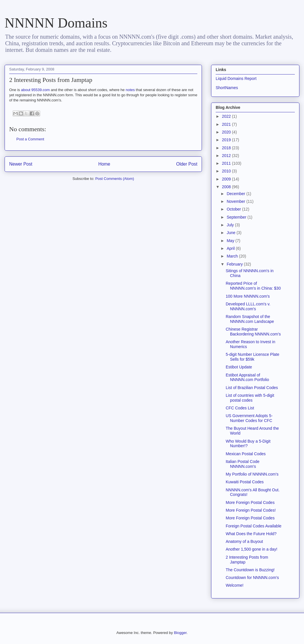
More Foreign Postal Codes (250, 502)
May (231, 241)
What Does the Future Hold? (251, 534)
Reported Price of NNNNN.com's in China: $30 (253, 286)
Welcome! (235, 585)
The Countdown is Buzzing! (250, 570)
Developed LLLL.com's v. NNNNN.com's (248, 306)
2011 (227, 163)
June (231, 233)
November (236, 201)
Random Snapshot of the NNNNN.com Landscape (250, 319)
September (237, 217)
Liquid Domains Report (236, 78)
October (234, 209)
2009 (227, 179)
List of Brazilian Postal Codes (252, 388)
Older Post (187, 164)
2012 (227, 156)
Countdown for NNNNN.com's (252, 578)
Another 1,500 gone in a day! (252, 549)
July (231, 225)
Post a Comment (30, 139)
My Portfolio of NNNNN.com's (252, 474)
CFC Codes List (240, 408)
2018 (227, 148)
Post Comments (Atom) (115, 179)
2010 (227, 171)
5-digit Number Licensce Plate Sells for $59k (253, 357)
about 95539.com (35, 90)
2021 (227, 124)
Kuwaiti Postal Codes (245, 482)
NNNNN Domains (56, 23)
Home (104, 164)
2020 (227, 132)
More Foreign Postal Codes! (251, 510)
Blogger (180, 633)
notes (130, 90)
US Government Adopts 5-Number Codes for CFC (249, 418)
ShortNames (227, 88)
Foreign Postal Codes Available (254, 526)
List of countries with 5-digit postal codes (250, 398)
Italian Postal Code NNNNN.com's (243, 464)
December (236, 194)
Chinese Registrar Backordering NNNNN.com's (253, 332)
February (235, 264)
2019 (227, 140)
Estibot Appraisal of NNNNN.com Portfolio (247, 377)
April (231, 248)
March (233, 256)
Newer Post (21, 164)
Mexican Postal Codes (246, 454)
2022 (227, 116)
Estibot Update (239, 367)
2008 (227, 187)
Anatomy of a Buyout (244, 541)
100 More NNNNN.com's (248, 296)
